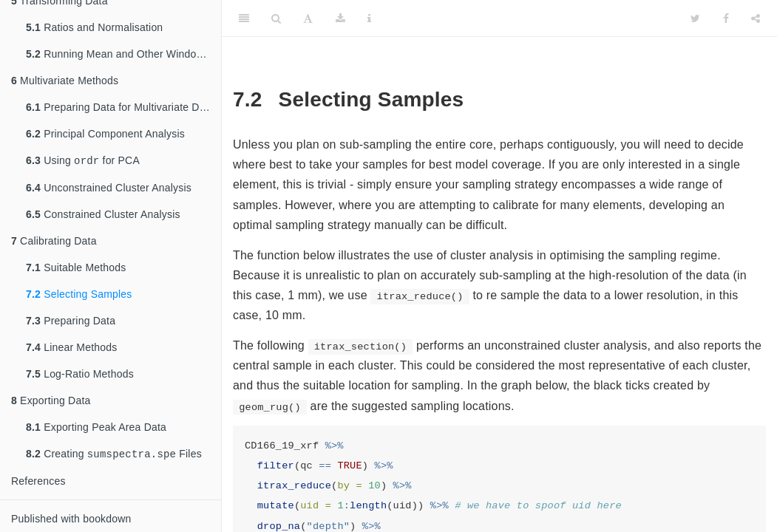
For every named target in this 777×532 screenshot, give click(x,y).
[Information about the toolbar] (369, 18)
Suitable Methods (76, 266)
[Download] (340, 18)
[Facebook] (726, 18)
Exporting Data (51, 399)
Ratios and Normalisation (94, 24)
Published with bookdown (71, 519)
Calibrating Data (54, 239)
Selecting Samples (79, 293)
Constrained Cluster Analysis (103, 213)
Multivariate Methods (65, 78)
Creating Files (114, 453)
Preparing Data (71, 319)
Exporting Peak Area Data (96, 426)
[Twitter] (695, 18)
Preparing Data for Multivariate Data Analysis (123, 104)
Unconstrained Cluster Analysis (109, 186)
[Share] (756, 18)
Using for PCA (83, 158)
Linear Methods (71, 346)
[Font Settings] (308, 18)
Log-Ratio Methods (80, 372)
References (38, 481)
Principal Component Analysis (105, 131)
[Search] (276, 18)
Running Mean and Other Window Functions (123, 51)
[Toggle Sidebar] (244, 18)
